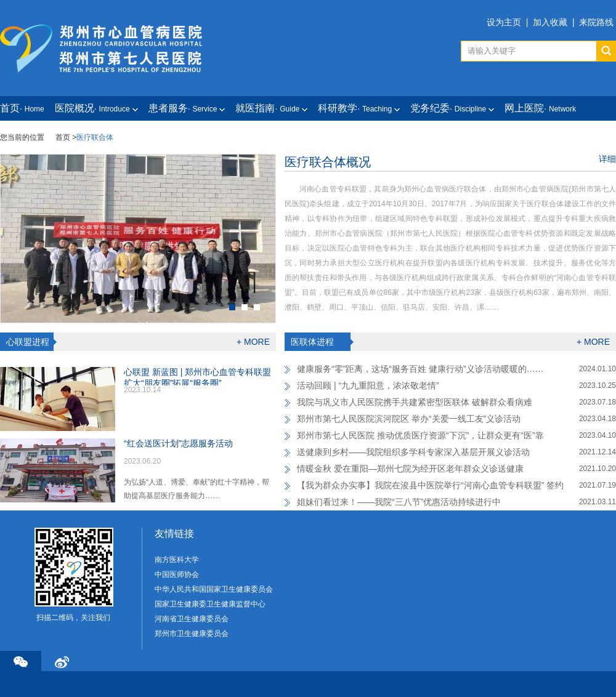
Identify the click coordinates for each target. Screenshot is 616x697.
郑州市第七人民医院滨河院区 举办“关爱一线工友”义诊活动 (409, 419)
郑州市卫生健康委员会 (192, 634)
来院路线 (596, 22)
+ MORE (253, 342)
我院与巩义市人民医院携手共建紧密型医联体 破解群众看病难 (415, 402)
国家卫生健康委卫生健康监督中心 (210, 604)
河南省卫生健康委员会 (192, 619)
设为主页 (504, 22)
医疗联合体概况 (328, 162)
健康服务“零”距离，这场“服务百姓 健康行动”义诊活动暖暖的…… (420, 369)
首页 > (66, 137)
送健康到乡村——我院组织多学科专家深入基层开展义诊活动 (413, 452)
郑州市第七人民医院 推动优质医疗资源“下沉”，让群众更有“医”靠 (420, 435)
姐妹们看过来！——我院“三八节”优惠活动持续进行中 (399, 502)
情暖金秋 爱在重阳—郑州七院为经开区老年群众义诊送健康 (410, 469)
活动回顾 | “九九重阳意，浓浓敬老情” (368, 385)
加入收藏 (550, 22)
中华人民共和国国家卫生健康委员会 (214, 589)
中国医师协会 (177, 574)
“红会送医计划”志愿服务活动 (178, 443)
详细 (607, 159)
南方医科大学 (177, 560)
